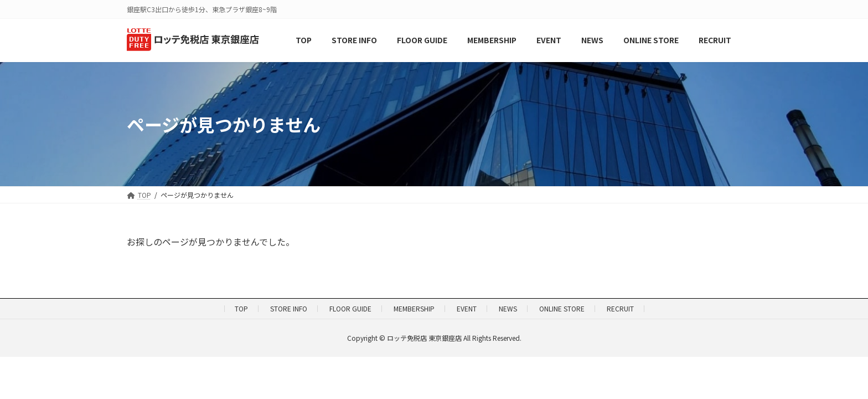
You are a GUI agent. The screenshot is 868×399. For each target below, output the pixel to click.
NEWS (508, 308)
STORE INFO (289, 308)
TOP (241, 308)
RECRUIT (620, 308)
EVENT (467, 308)
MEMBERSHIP (414, 308)
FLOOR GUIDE (350, 308)
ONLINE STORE (562, 308)
